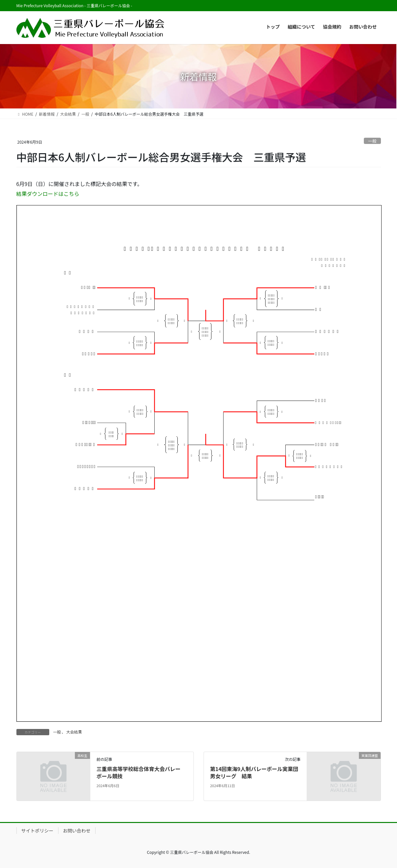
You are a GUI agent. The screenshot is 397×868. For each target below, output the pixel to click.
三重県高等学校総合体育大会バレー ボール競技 (139, 772)
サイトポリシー (37, 831)
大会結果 (74, 732)
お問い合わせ (77, 831)
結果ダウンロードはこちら (48, 194)
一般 (372, 141)
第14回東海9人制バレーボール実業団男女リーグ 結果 (254, 772)
